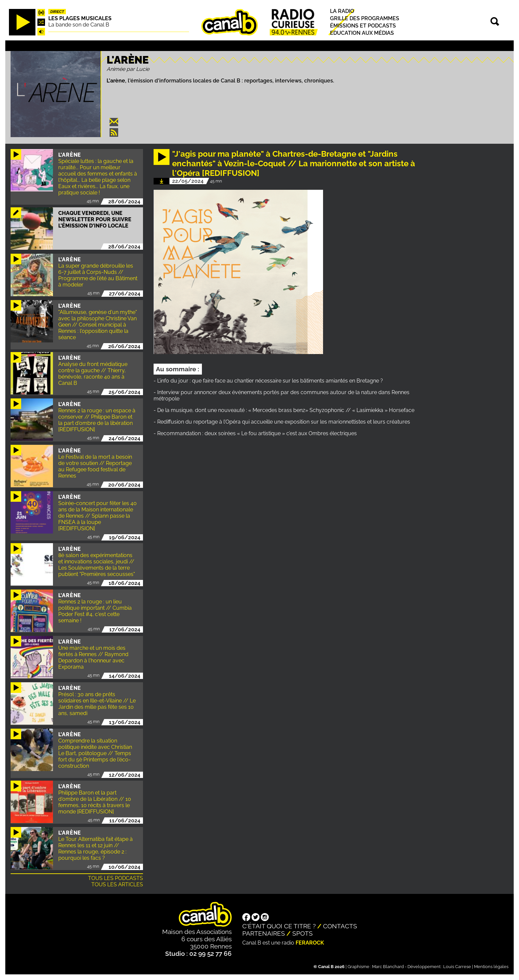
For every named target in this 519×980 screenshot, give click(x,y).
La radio (342, 11)
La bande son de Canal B (79, 25)
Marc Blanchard (388, 967)
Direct (57, 12)
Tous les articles (117, 884)
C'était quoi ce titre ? (279, 926)
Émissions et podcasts (363, 26)
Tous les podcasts (116, 878)
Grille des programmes (365, 18)
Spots (303, 933)
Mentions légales (491, 967)
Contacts (340, 926)
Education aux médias (362, 33)
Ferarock (310, 943)
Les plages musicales (80, 18)
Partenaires (264, 933)
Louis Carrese (457, 967)
